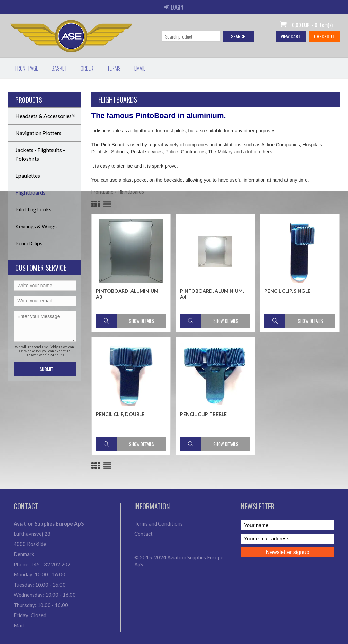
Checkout (324, 36)
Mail (19, 625)
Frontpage (27, 68)
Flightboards (30, 192)
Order (87, 68)
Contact (143, 534)
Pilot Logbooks (33, 209)
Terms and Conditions (159, 523)
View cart (291, 36)
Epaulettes (28, 175)
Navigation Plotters (38, 133)
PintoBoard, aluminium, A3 (128, 294)
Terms (114, 68)
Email (140, 68)
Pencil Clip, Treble (203, 414)
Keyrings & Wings (36, 226)
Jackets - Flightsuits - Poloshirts (40, 154)
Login (174, 7)
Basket (59, 68)
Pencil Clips (29, 243)
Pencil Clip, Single (287, 291)
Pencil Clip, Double (120, 414)
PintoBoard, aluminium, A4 (212, 294)
